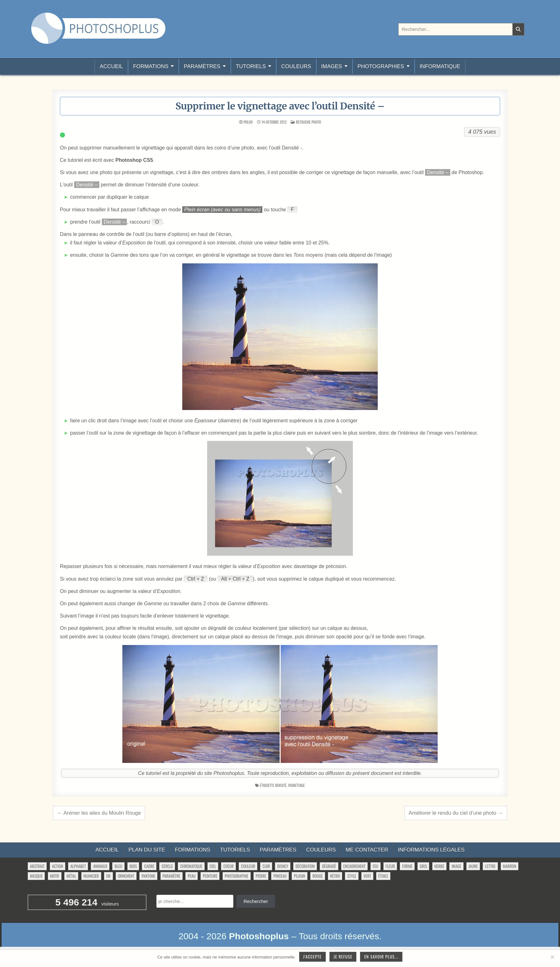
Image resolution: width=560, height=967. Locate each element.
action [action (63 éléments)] (58, 866)
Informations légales (431, 850)
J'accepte (312, 957)
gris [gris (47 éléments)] (423, 866)
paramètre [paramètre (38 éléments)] (172, 876)
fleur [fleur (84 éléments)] (390, 866)
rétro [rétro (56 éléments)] (335, 876)
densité (281, 785)
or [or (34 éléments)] (108, 876)
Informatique (440, 66)
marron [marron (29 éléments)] (510, 866)
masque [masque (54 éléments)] (36, 876)
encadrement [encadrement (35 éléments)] (354, 866)
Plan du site (147, 850)
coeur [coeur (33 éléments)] (228, 866)
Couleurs (296, 66)
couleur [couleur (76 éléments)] (248, 866)
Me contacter (367, 850)
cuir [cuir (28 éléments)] (266, 866)
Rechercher (256, 901)
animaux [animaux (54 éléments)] (100, 866)
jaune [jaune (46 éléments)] (473, 866)
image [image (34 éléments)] (456, 866)
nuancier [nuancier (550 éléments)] (91, 876)
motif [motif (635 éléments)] (55, 876)
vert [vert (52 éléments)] (367, 876)
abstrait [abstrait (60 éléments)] (37, 866)
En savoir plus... (381, 957)
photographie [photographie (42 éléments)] (237, 876)
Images (332, 66)
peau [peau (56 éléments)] (192, 876)
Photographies (381, 66)
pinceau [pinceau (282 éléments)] (280, 876)
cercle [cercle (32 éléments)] (167, 866)
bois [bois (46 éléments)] (133, 866)
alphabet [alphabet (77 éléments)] (78, 866)
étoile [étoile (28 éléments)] (383, 876)
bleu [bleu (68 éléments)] (118, 866)
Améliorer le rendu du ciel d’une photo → (456, 813)
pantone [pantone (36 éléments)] (148, 876)
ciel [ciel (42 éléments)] (213, 866)
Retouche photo (308, 122)
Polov (248, 122)
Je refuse (343, 957)
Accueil (111, 66)
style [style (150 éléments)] (352, 876)
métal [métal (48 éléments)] (71, 876)
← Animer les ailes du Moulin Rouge (99, 813)
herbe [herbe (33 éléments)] (439, 866)
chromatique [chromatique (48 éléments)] (191, 866)
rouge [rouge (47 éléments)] (318, 876)
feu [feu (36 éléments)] (375, 866)
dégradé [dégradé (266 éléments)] (329, 866)
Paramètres (202, 66)
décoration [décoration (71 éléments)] (305, 866)
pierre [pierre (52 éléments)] (261, 876)
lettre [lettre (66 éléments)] (490, 866)
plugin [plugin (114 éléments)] (299, 876)
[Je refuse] (552, 957)
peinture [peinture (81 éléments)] (210, 876)
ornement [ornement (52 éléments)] (126, 876)
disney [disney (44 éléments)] (283, 866)
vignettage (296, 785)
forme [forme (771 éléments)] (407, 866)
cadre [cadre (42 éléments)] (149, 866)
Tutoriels (251, 66)
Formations (151, 66)
